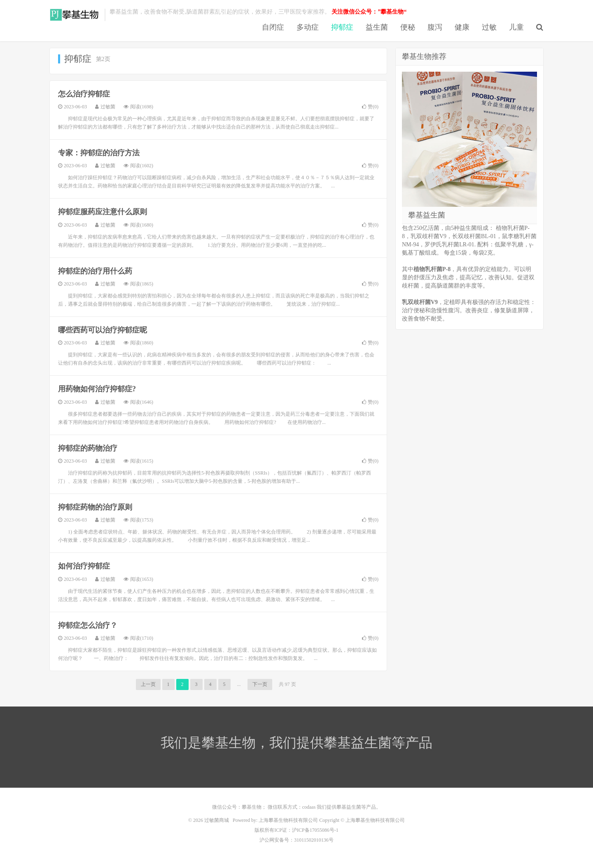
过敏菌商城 (75, 15)
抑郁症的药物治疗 (88, 448)
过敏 (489, 27)
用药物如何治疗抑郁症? (97, 389)
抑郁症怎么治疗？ (88, 625)
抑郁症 (342, 27)
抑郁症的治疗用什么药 (95, 271)
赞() (370, 107)
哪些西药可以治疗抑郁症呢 (103, 330)
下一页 (260, 684)
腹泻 (435, 27)
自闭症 (273, 27)
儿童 (516, 27)
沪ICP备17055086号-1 (315, 830)
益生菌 (377, 27)
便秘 (408, 27)
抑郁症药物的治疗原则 (95, 507)
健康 (462, 27)
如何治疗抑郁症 (84, 566)
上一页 (148, 684)
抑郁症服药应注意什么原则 (103, 212)
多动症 (308, 27)
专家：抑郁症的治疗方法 (99, 153)
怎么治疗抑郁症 (84, 94)
